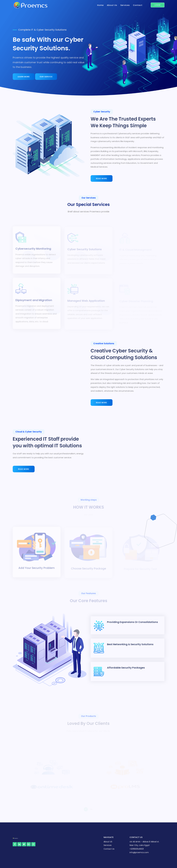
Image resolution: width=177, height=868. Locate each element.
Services (125, 5)
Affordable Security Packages (126, 668)
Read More (101, 179)
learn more (24, 77)
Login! (158, 5)
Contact (138, 5)
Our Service (46, 77)
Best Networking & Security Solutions (130, 644)
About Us (112, 5)
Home (100, 5)
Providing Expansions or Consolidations (132, 622)
